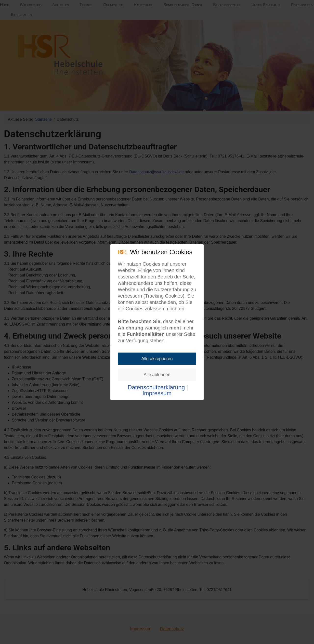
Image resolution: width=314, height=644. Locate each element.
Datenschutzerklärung (156, 387)
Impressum (157, 393)
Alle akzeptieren (157, 359)
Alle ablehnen (157, 375)
